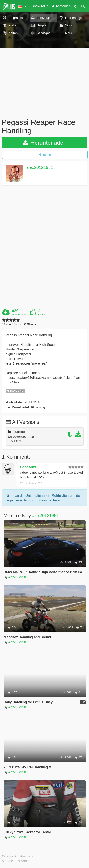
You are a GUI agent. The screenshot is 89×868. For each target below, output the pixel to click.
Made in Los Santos (17, 861)
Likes (41, 314)
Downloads (19, 314)
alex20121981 (40, 168)
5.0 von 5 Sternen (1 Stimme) (20, 324)
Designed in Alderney (18, 856)
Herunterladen (45, 143)
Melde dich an (63, 496)
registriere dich (18, 500)
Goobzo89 (28, 467)
